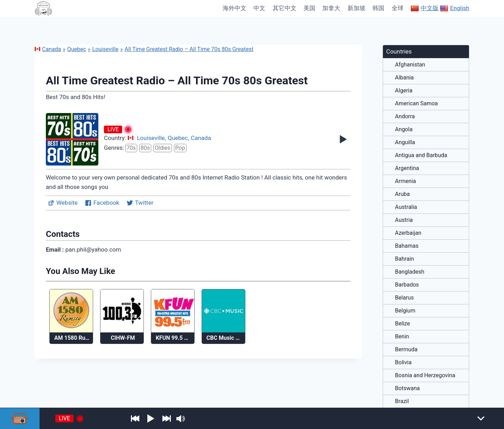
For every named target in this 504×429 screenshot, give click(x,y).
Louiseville (106, 49)
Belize (403, 324)
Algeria (404, 91)
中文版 (425, 8)
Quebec (77, 49)
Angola (404, 129)
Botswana (408, 388)
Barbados (407, 285)
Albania (404, 78)
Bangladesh (410, 272)
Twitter (140, 203)
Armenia (406, 181)
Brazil (402, 401)
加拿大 (331, 8)
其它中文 (285, 8)
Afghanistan (410, 65)
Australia (406, 207)
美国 (309, 8)
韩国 (378, 8)
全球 (398, 8)
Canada (48, 49)
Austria (404, 220)
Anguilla (405, 142)
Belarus (405, 298)
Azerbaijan (408, 233)
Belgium (405, 311)
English (455, 8)
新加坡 (356, 8)
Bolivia (403, 363)
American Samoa (416, 104)
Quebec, (178, 138)
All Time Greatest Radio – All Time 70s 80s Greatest (189, 49)
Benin (402, 337)
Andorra (405, 117)
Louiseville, (151, 138)
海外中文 (234, 8)
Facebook (102, 203)
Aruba (402, 194)
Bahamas (407, 246)
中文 (259, 8)
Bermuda (406, 350)
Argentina (407, 168)
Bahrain (405, 259)
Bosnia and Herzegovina (425, 375)
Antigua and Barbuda (421, 155)
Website (63, 203)
